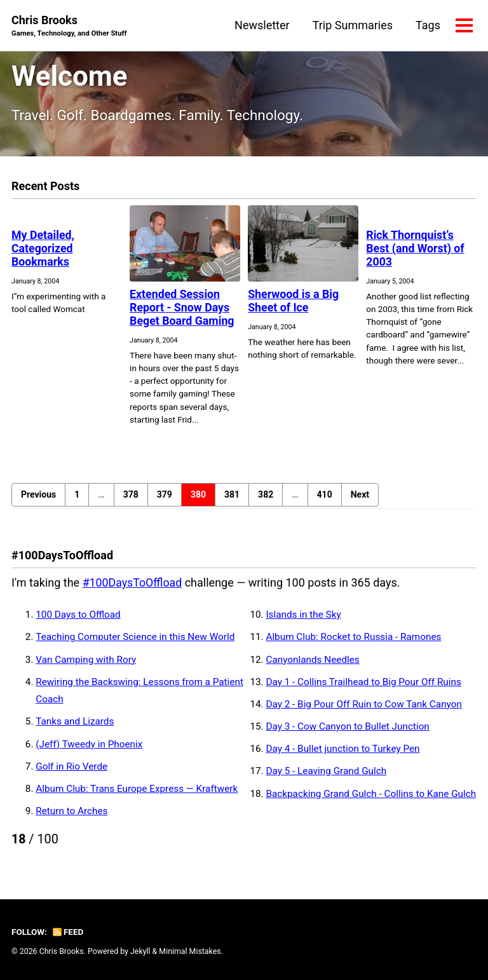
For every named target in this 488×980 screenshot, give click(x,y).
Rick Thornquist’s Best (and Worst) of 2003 (416, 248)
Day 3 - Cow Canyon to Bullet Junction (347, 726)
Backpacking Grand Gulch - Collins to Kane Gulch (371, 793)
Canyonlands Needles (312, 659)
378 (131, 494)
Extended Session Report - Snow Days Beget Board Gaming (183, 307)
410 (325, 494)
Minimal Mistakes (190, 951)
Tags (428, 25)
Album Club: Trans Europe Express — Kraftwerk (137, 788)
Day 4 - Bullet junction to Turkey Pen (342, 749)
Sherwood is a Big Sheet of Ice (294, 301)
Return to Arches (71, 810)
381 (232, 494)
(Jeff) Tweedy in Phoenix (89, 744)
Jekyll (140, 951)
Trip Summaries (353, 25)
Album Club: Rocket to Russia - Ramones (353, 637)
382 (266, 494)
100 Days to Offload (78, 615)
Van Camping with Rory (86, 659)
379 (165, 494)
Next (360, 494)
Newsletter (262, 25)
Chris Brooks (69, 26)
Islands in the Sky (303, 615)
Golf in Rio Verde (71, 766)
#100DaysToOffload (133, 582)
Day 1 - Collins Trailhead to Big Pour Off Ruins (363, 681)
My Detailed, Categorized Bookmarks (43, 248)
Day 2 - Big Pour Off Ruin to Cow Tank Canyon (363, 704)
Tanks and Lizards (75, 721)
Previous (38, 494)
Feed (68, 932)
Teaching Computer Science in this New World (135, 637)
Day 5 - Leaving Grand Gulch (326, 771)
